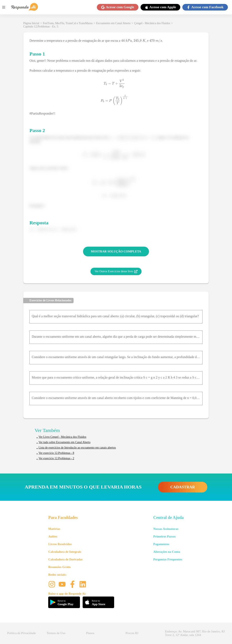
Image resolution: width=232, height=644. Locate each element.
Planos (90, 633)
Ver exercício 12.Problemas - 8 (56, 453)
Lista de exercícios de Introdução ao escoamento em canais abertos (77, 448)
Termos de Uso (56, 633)
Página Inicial (31, 23)
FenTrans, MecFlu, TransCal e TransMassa (68, 23)
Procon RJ (132, 633)
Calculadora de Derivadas (65, 559)
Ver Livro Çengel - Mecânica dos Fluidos (62, 437)
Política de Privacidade (21, 633)
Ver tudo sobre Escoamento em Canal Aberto (64, 442)
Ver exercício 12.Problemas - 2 (56, 458)
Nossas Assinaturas (166, 529)
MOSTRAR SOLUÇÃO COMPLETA (116, 251)
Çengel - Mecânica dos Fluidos (152, 23)
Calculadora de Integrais (65, 552)
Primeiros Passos (164, 536)
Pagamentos (161, 544)
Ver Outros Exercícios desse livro (116, 271)
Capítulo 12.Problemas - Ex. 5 (41, 27)
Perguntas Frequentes (168, 559)
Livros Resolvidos (60, 544)
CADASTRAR (183, 487)
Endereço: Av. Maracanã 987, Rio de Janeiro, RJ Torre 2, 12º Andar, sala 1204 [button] (195, 633)
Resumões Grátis (59, 567)
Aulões (53, 536)
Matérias (54, 529)
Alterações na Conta (167, 552)
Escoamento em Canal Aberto (113, 23)
